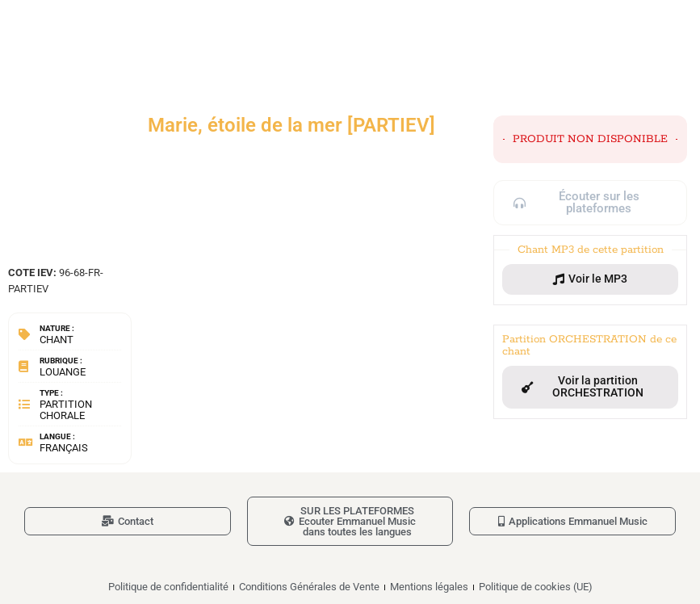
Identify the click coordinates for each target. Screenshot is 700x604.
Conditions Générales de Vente (309, 587)
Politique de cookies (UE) (536, 587)
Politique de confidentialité (168, 587)
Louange (63, 372)
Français (64, 448)
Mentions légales (429, 587)
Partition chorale (66, 410)
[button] (590, 279)
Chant (57, 340)
